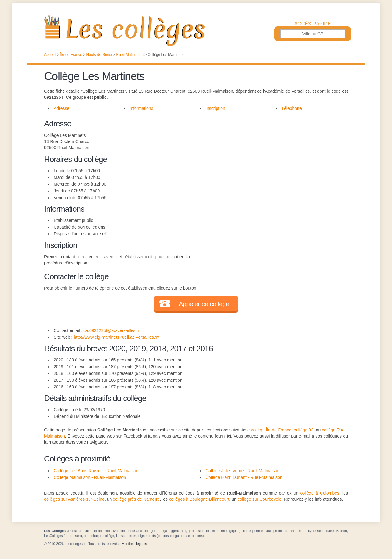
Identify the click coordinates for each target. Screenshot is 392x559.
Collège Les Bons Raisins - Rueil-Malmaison (96, 471)
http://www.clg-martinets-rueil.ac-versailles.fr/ (116, 337)
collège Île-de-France (271, 430)
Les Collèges (196, 31)
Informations (142, 108)
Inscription (215, 108)
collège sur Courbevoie (259, 499)
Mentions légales (134, 544)
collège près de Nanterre (136, 499)
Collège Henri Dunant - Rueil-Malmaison (244, 477)
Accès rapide (312, 24)
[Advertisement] (269, 161)
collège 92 (304, 430)
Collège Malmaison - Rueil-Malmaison (90, 477)
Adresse (61, 108)
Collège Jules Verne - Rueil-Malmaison (242, 471)
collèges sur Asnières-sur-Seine (74, 499)
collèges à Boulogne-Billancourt (199, 499)
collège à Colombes (320, 493)
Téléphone (292, 108)
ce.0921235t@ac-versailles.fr (111, 330)
